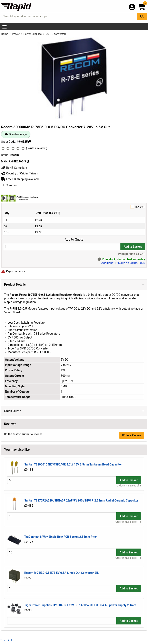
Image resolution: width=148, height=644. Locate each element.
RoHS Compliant (14, 168)
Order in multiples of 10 (128, 522)
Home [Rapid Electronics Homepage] (5, 34)
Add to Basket (133, 247)
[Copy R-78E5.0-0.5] (28, 161)
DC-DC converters (56, 34)
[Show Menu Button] (4, 27)
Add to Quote (74, 240)
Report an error (13, 271)
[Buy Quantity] (62, 247)
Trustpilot (6, 640)
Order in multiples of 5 (129, 486)
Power (16, 34)
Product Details (15, 285)
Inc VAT (74, 207)
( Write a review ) (37, 148)
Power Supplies (33, 34)
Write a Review (132, 435)
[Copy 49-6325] (30, 142)
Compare (9, 185)
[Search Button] (142, 16)
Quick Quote (13, 411)
